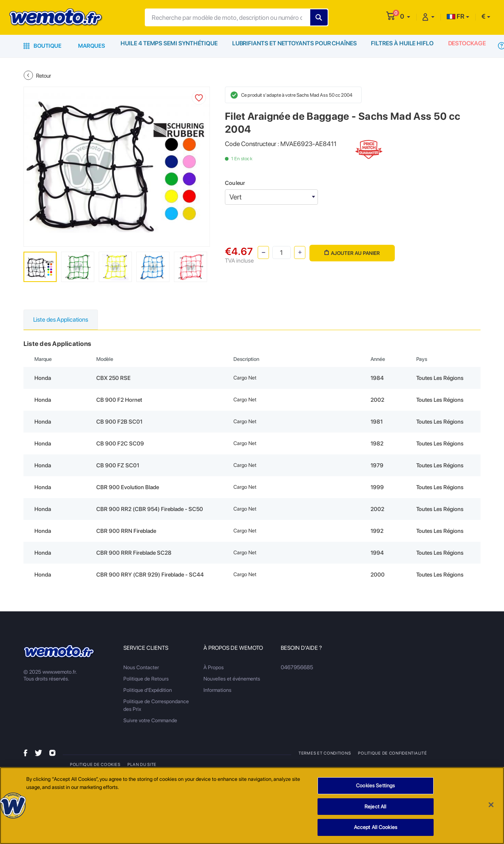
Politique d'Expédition (148, 690)
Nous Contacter (141, 668)
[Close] (491, 806)
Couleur (235, 183)
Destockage (466, 46)
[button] (405, 16)
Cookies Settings (375, 786)
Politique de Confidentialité (392, 753)
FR (455, 16)
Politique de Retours (146, 679)
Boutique (42, 46)
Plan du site (142, 765)
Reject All (375, 807)
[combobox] (271, 197)
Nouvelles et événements (232, 679)
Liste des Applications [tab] (63, 320)
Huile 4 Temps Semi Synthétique (169, 46)
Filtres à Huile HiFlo (401, 46)
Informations (217, 690)
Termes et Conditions (325, 753)
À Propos (214, 668)
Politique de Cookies (95, 765)
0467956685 (297, 668)
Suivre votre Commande (150, 721)
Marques (92, 46)
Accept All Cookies (376, 828)
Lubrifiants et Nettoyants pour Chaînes (293, 46)
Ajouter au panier (351, 251)
